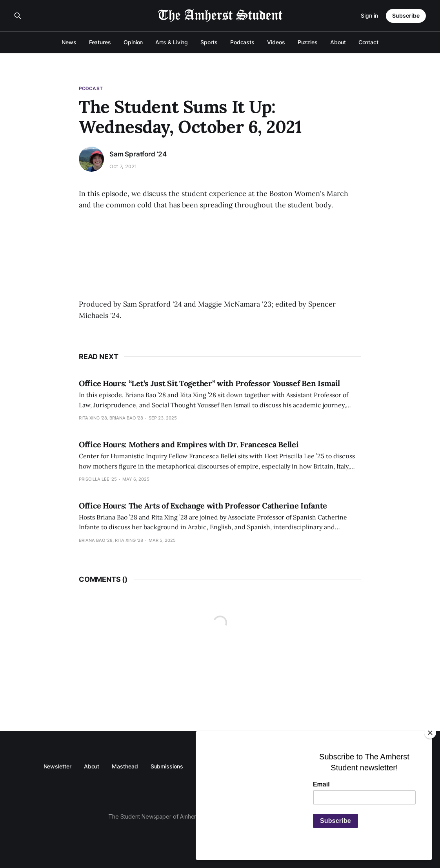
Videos (276, 42)
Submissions (167, 766)
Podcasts (242, 42)
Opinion (133, 42)
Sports (209, 42)
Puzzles (308, 42)
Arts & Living (172, 42)
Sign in (369, 15)
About (338, 42)
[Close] (430, 733)
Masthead (125, 766)
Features (100, 42)
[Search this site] (18, 16)
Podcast (91, 88)
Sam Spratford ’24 (138, 154)
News (69, 42)
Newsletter (57, 766)
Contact (368, 42)
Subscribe (406, 15)
